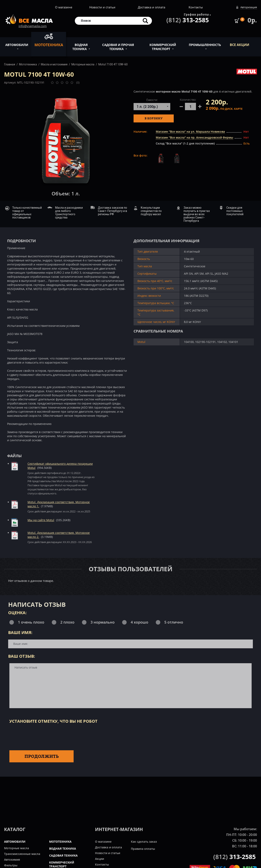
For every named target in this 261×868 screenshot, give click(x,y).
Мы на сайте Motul (41, 520)
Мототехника (49, 40)
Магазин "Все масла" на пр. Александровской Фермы (194, 137)
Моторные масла (83, 64)
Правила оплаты (143, 849)
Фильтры (11, 865)
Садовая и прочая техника (118, 45)
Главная (10, 64)
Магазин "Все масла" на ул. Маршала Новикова (190, 132)
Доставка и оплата (152, 7)
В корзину (154, 118)
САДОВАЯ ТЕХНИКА (63, 855)
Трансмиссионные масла (22, 854)
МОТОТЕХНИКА (60, 842)
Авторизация (249, 7)
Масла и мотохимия (54, 64)
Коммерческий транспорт (163, 45)
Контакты (196, 7)
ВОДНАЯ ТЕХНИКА (63, 848)
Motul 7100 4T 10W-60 (113, 64)
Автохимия (12, 860)
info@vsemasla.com (33, 26)
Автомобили (17, 43)
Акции (100, 859)
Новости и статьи (102, 7)
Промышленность (205, 43)
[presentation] (40, 736)
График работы (196, 14)
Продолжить (42, 756)
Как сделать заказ (144, 842)
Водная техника (80, 45)
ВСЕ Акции (239, 45)
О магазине (64, 7)
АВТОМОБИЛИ (15, 842)
